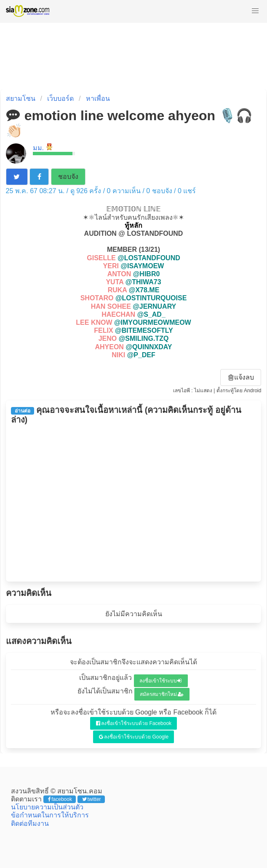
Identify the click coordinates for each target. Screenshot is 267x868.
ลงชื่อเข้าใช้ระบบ (161, 681)
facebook (60, 799)
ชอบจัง (68, 177)
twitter (92, 799)
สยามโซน (21, 98)
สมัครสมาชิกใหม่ (162, 694)
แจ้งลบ (241, 377)
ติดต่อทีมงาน (30, 824)
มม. (38, 148)
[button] (255, 11)
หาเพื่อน (98, 98)
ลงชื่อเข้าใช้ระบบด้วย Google (134, 737)
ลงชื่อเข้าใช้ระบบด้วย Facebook (134, 723)
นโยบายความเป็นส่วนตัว (47, 807)
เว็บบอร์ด (60, 98)
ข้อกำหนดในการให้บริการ (50, 815)
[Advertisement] (134, 503)
